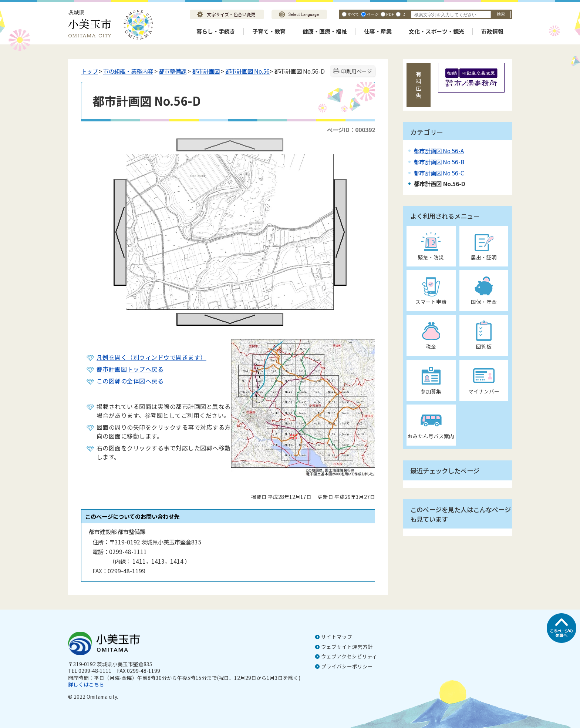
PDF (390, 14)
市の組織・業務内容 (128, 71)
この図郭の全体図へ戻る (130, 381)
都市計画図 (206, 71)
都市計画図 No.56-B (439, 162)
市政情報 (492, 31)
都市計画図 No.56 (247, 71)
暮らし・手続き (216, 31)
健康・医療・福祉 (325, 31)
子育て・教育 (269, 31)
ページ (373, 14)
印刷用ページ (357, 71)
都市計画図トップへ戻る (130, 369)
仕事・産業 (378, 31)
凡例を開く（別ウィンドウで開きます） (151, 357)
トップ (89, 71)
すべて (353, 14)
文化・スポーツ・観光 (436, 31)
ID (403, 14)
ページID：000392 (351, 130)
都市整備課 (173, 71)
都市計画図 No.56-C (439, 173)
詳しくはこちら (86, 684)
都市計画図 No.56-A (439, 151)
